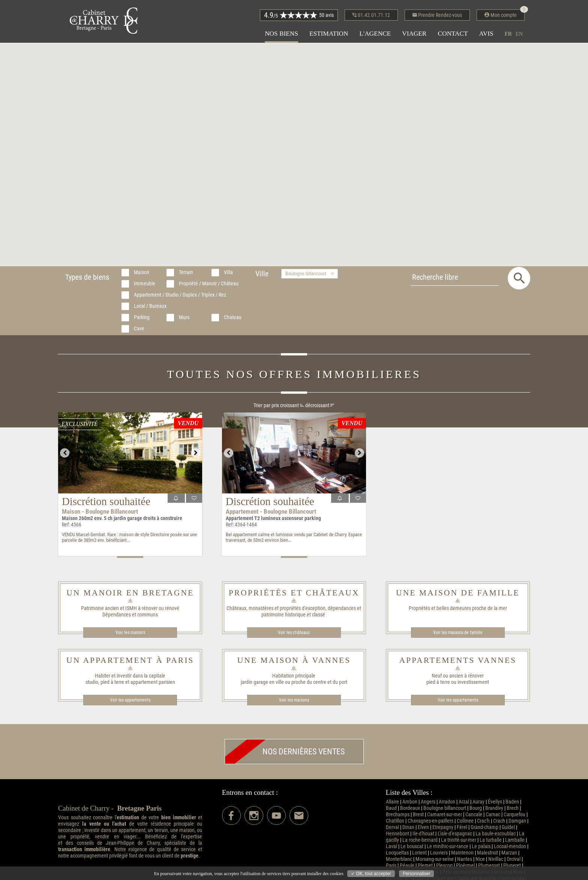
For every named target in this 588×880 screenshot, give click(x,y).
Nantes (465, 859)
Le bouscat (412, 846)
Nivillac (496, 859)
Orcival (514, 859)
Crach (499, 821)
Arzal (464, 802)
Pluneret (512, 866)
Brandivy (494, 808)
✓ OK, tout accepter (371, 874)
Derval (392, 827)
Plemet (425, 866)
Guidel (508, 827)
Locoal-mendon (510, 846)
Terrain (186, 272)
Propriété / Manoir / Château (209, 284)
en (519, 34)
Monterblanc (399, 859)
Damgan (517, 821)
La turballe (491, 840)
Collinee (465, 821)
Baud (391, 808)
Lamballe (515, 840)
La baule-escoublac (496, 834)
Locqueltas (397, 853)
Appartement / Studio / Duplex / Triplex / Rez (180, 295)
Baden (512, 802)
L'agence (375, 34)
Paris (391, 866)
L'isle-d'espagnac (455, 834)
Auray (478, 802)
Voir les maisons (294, 700)
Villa (228, 272)
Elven (423, 827)
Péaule (407, 866)
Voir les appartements (130, 700)
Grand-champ (484, 827)
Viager (414, 34)
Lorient (419, 853)
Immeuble (145, 284)
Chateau (233, 317)
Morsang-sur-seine (435, 859)
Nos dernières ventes (285, 752)
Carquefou (514, 815)
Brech (513, 808)
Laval (391, 846)
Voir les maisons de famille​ (458, 633)
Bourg (476, 808)
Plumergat (489, 866)
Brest (418, 815)
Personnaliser (416, 874)
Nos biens (281, 34)
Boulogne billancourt (445, 808)
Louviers (439, 853)
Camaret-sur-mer (445, 815)
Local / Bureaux (150, 306)
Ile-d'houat (423, 834)
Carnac (493, 815)
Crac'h (483, 821)
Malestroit (487, 853)
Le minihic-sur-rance (448, 846)
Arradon (447, 802)
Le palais (481, 846)
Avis (486, 34)
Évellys (495, 802)
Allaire (392, 802)
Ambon (410, 802)
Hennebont (397, 834)
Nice (480, 859)
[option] (130, 453)
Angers (428, 802)
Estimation (329, 34)
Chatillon (395, 821)
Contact (453, 34)
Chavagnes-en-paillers (430, 821)
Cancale (474, 815)
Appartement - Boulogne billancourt (271, 511)
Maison (142, 272)
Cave (139, 329)
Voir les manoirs (130, 633)
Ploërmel (465, 866)
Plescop (444, 866)
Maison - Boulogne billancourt (100, 511)
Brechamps (398, 815)
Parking (142, 317)
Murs (184, 317)
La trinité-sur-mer (459, 840)
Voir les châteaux (294, 633)
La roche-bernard (420, 840)
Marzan (509, 853)
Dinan (408, 827)
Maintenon (462, 853)
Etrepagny (443, 827)
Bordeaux (410, 808)
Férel (462, 827)
